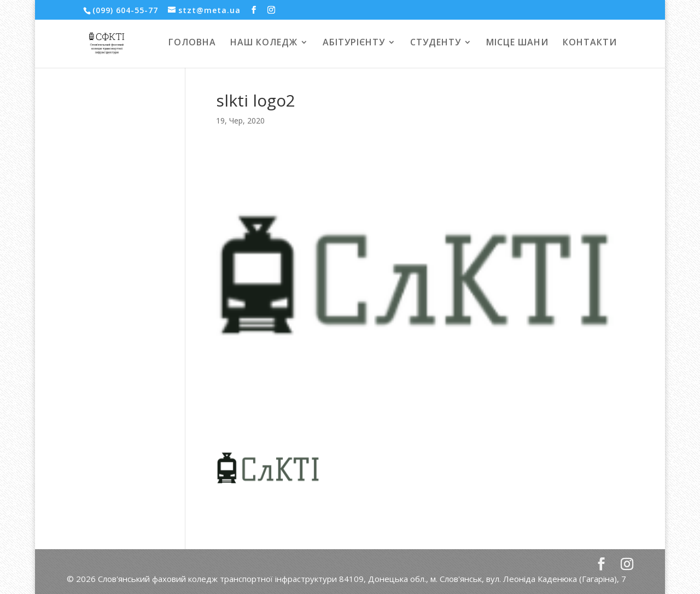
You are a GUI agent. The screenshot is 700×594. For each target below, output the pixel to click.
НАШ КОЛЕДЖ (264, 43)
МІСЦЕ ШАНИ (517, 43)
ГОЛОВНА (192, 43)
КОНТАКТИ (590, 43)
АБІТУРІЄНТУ (354, 43)
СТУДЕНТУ (436, 43)
